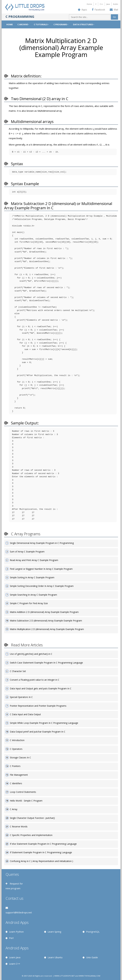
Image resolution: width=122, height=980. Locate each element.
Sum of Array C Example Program (27, 552)
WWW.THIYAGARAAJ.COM (90, 976)
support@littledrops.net (19, 912)
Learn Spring (54, 932)
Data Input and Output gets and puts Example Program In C (41, 688)
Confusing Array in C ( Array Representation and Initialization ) (41, 861)
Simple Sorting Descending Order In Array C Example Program (42, 586)
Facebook (100, 10)
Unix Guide (92, 957)
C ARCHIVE (23, 24)
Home (89, 4)
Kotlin (116, 4)
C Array (14, 809)
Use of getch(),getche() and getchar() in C (31, 654)
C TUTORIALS (41, 24)
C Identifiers (16, 783)
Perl (11, 938)
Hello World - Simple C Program (26, 801)
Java (108, 4)
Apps (84, 10)
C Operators (16, 749)
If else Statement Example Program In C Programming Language (43, 844)
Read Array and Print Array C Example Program (34, 560)
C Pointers (15, 766)
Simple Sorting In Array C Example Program (32, 577)
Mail (116, 10)
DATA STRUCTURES (84, 24)
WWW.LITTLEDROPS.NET (65, 976)
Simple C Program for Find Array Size (29, 603)
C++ (101, 4)
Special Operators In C (21, 697)
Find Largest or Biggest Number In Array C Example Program (41, 569)
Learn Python (16, 932)
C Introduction (17, 740)
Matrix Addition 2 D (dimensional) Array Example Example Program (44, 612)
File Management (19, 775)
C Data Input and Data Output (25, 714)
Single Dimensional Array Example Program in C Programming (42, 543)
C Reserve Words (19, 827)
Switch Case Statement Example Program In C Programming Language (46, 663)
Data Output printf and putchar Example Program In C (38, 732)
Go (114, 17)
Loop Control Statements (23, 792)
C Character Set (18, 671)
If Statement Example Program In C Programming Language (41, 852)
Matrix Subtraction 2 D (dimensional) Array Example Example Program (46, 621)
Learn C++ (15, 964)
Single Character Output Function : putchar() (32, 818)
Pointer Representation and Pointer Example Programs (38, 706)
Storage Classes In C (20, 757)
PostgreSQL (93, 932)
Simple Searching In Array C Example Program (33, 595)
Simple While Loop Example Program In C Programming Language (44, 723)
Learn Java (15, 957)
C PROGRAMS (61, 24)
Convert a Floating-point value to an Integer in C (35, 680)
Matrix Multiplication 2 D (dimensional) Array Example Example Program (47, 629)
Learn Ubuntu (55, 957)
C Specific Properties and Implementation (31, 835)
